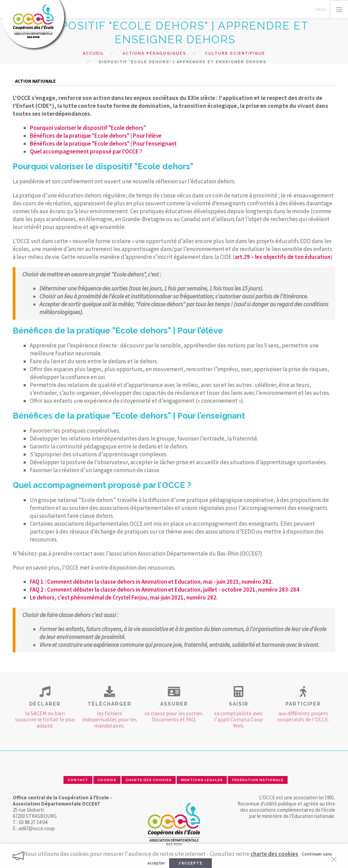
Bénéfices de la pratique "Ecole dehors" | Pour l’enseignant (103, 144)
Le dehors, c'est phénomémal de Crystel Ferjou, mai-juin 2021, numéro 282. (124, 597)
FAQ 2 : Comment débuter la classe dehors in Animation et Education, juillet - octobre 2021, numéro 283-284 (165, 590)
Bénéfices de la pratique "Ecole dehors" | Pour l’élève (96, 136)
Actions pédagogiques (154, 53)
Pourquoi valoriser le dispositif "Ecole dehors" (88, 128)
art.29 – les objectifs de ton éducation (283, 257)
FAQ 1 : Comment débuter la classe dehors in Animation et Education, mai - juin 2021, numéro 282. (151, 582)
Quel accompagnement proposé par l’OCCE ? (86, 151)
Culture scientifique (235, 53)
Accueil (93, 53)
